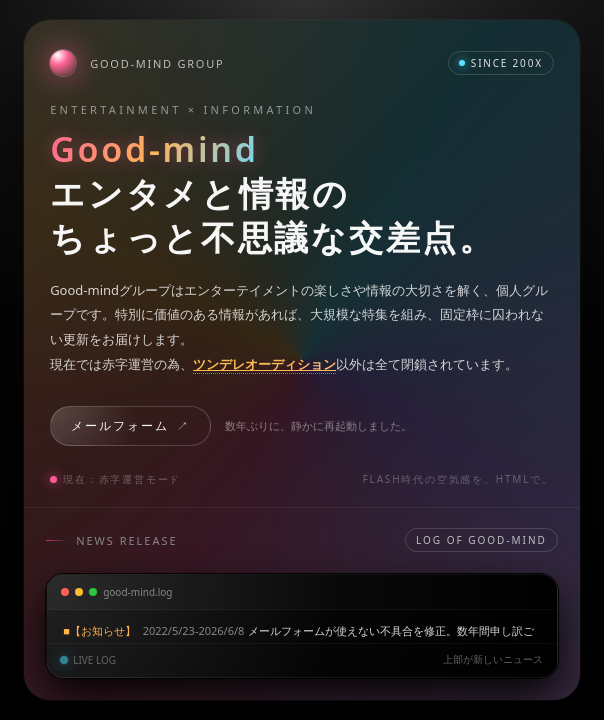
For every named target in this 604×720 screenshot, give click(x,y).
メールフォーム (119, 425)
